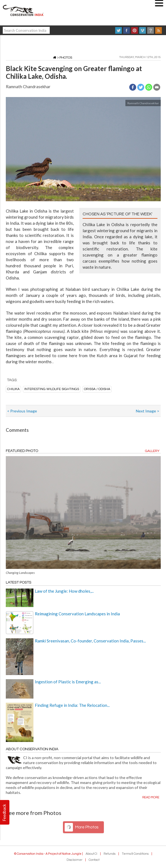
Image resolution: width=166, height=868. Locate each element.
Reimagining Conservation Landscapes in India (77, 614)
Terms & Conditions (135, 854)
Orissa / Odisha (97, 389)
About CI (91, 854)
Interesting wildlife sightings (52, 389)
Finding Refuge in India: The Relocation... (72, 705)
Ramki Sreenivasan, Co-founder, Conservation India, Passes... (90, 641)
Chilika (13, 389)
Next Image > (148, 411)
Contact (94, 860)
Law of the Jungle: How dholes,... (64, 591)
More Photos (87, 827)
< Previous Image (22, 411)
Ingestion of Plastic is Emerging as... (68, 682)
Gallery (152, 451)
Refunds (110, 854)
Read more (151, 797)
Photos (66, 58)
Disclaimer (74, 860)
